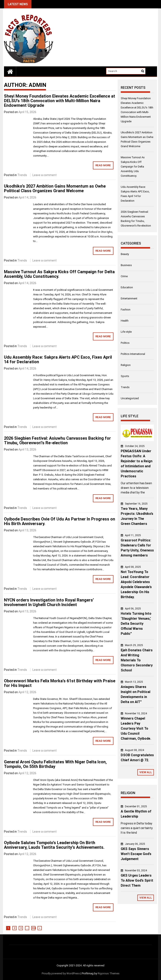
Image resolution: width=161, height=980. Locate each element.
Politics (125, 343)
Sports (125, 376)
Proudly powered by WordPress (61, 973)
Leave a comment (45, 175)
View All (146, 772)
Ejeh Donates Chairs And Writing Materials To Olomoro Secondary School (137, 660)
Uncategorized (130, 398)
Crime (124, 276)
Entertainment (129, 298)
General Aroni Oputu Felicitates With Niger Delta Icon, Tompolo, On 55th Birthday (55, 764)
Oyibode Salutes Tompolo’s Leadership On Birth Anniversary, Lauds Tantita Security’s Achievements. (54, 845)
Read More (103, 165)
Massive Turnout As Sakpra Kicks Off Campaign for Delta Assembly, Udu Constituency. (59, 274)
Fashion (126, 310)
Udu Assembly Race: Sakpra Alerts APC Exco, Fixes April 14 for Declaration (58, 359)
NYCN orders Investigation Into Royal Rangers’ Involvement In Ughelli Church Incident (49, 602)
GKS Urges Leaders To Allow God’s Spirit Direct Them (137, 880)
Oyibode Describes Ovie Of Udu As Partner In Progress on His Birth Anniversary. (60, 521)
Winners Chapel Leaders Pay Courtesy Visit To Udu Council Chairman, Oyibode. (136, 728)
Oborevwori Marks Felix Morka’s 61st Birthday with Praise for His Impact (60, 683)
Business (126, 265)
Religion (126, 365)
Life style (126, 332)
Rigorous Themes (109, 973)
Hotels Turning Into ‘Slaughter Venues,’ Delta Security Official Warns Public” (136, 624)
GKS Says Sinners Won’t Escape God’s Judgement (136, 854)
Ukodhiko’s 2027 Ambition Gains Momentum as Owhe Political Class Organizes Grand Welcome (55, 188)
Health (125, 321)
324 (34, 928)
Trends (22, 175)
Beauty (125, 254)
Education (127, 287)
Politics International (133, 354)
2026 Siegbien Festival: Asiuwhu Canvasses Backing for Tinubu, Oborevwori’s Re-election (57, 440)
